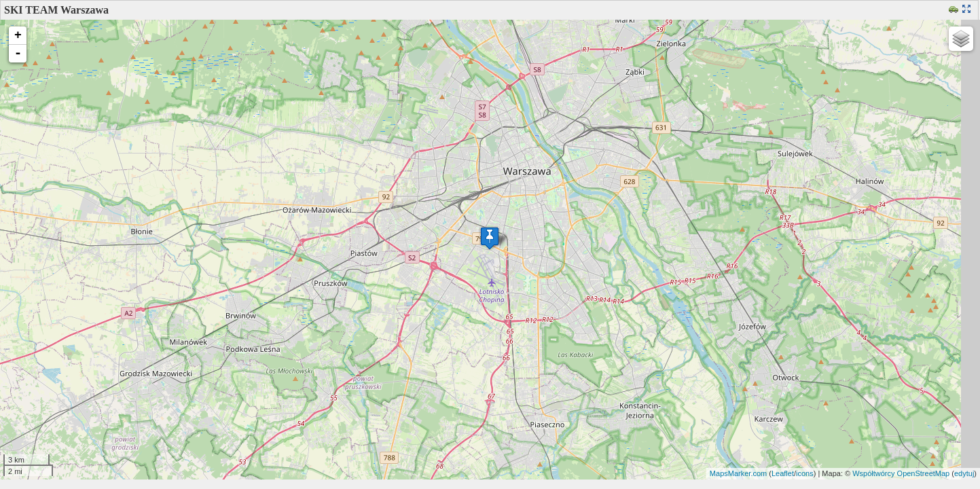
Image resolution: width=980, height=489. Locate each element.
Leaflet (783, 473)
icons (805, 473)
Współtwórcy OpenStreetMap (901, 473)
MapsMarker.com (738, 473)
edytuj (964, 473)
